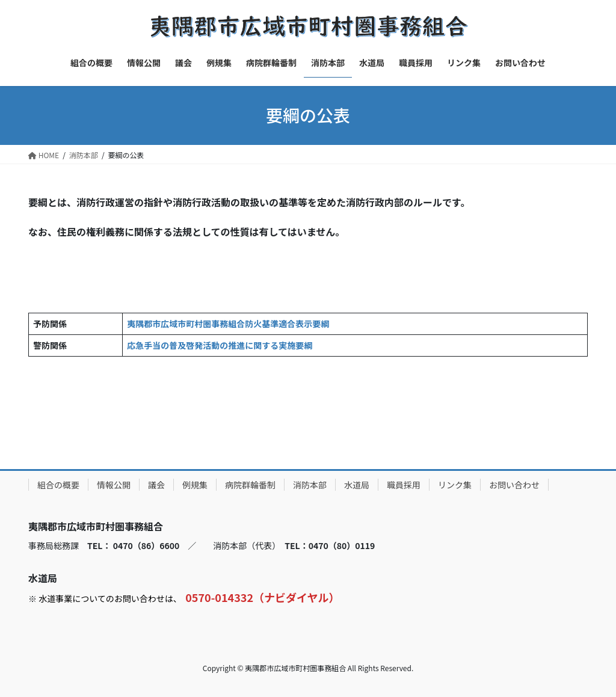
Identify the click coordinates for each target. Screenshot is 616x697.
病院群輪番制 (250, 485)
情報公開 (114, 485)
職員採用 (404, 485)
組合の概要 (58, 485)
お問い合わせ (514, 485)
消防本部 (310, 485)
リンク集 (455, 485)
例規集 (195, 485)
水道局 (357, 485)
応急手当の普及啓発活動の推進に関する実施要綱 (220, 345)
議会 (156, 485)
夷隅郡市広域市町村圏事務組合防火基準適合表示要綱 (228, 324)
